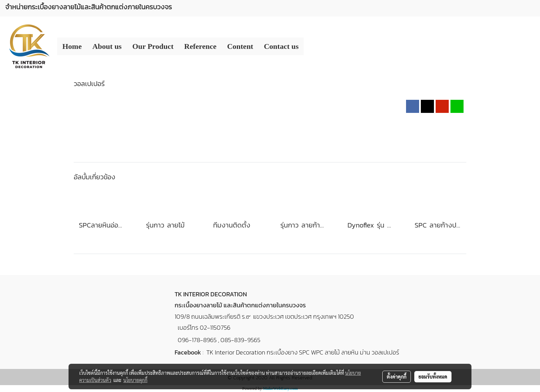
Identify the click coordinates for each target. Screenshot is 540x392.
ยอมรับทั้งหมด (433, 377)
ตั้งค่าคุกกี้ (397, 377)
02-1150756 (215, 327)
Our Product (153, 46)
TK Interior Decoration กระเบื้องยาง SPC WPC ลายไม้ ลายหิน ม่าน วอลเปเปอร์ (303, 352)
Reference (200, 46)
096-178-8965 (197, 340)
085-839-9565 (240, 340)
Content (240, 46)
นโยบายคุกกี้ (135, 380)
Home (72, 46)
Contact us (281, 46)
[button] (310, 46)
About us (107, 46)
